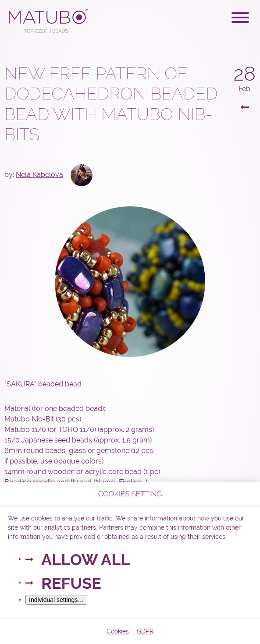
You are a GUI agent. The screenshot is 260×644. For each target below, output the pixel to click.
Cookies (118, 631)
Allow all (85, 559)
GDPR (145, 631)
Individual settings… (56, 600)
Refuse (71, 583)
